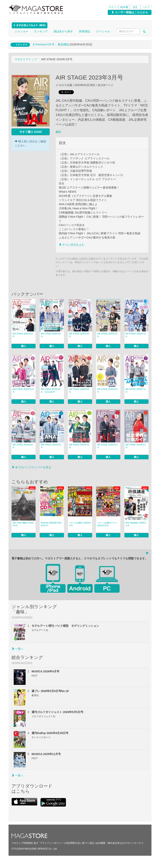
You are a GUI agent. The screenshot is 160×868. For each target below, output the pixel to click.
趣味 (58, 132)
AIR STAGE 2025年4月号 (79, 446)
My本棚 (124, 7)
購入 (24, 346)
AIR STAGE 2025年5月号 (51, 446)
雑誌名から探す (63, 31)
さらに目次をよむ (72, 245)
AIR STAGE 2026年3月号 (79, 335)
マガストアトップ (26, 59)
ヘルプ (146, 7)
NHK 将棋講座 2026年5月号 (136, 524)
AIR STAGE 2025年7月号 (136, 391)
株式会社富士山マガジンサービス (126, 843)
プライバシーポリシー (52, 843)
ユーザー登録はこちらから (130, 12)
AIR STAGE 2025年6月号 (23, 446)
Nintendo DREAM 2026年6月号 (51, 524)
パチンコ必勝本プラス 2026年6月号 (107, 524)
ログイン (114, 7)
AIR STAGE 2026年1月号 (136, 335)
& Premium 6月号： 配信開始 (51, 44)
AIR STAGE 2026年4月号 (51, 335)
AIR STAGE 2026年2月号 (107, 335)
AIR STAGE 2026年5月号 (23, 335)
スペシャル (103, 31)
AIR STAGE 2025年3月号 (107, 446)
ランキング (41, 31)
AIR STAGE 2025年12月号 (23, 391)
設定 (135, 7)
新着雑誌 (85, 31)
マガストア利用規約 (22, 843)
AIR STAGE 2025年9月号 (79, 391)
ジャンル (21, 31)
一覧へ (17, 649)
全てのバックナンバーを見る (31, 467)
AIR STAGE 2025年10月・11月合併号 (51, 391)
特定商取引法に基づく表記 (80, 843)
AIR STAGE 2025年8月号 (107, 391)
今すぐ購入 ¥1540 (31, 132)
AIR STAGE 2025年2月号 (136, 446)
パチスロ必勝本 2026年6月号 (80, 524)
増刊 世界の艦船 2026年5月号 (23, 524)
